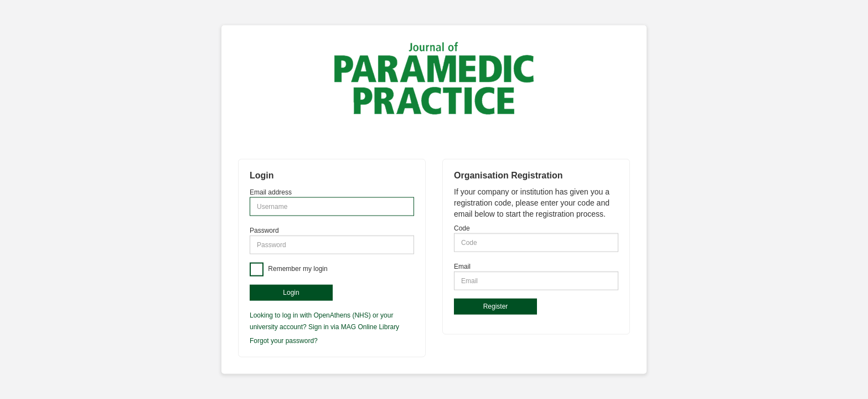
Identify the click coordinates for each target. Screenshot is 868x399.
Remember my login (297, 269)
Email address (271, 192)
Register (496, 306)
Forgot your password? (284, 340)
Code (462, 228)
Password (264, 231)
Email (462, 267)
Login (291, 293)
